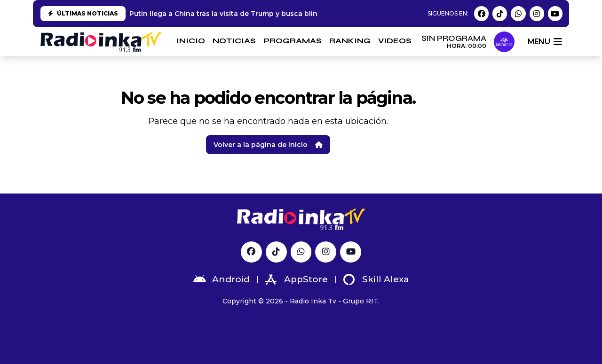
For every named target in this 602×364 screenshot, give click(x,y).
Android (222, 279)
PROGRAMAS (293, 41)
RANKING (350, 41)
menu (545, 42)
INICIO (191, 41)
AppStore (297, 279)
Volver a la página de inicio (268, 145)
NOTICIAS (234, 41)
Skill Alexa (376, 279)
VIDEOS (395, 41)
